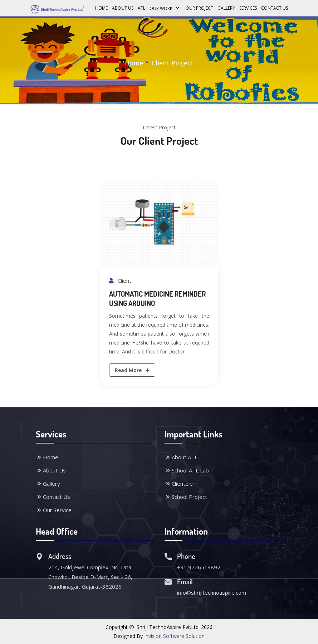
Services (248, 8)
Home (101, 8)
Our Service (54, 510)
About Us (123, 8)
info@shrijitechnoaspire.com (212, 593)
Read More (133, 370)
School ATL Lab (187, 470)
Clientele (179, 484)
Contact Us (275, 8)
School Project (186, 497)
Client (120, 281)
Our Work (165, 8)
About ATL (181, 457)
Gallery (226, 8)
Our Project (199, 8)
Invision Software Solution (174, 636)
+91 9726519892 (199, 567)
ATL (141, 8)
